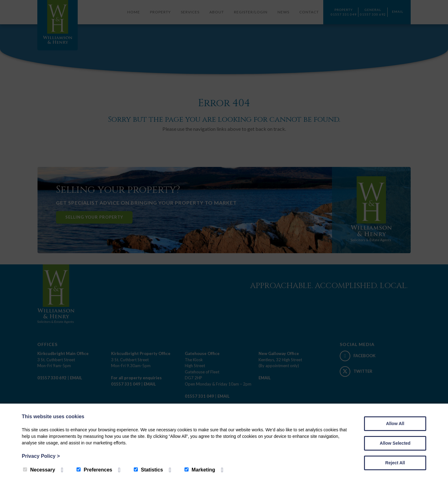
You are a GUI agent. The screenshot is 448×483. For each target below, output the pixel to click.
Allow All (395, 424)
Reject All (395, 463)
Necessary (39, 470)
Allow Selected (395, 443)
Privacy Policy (41, 456)
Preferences (94, 470)
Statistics (148, 470)
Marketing (200, 470)
